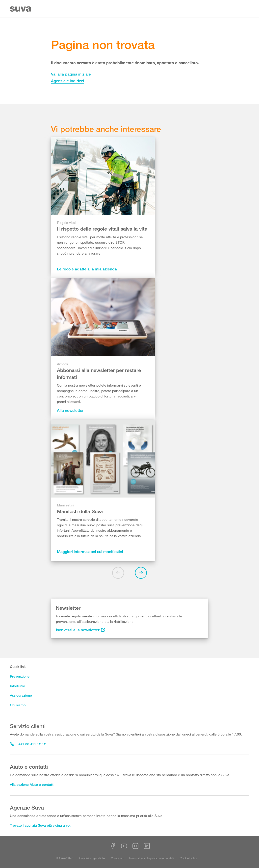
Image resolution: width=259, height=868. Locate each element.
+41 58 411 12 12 (28, 744)
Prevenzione (20, 676)
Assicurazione (21, 695)
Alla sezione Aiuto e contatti (32, 784)
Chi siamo (18, 705)
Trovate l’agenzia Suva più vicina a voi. (41, 825)
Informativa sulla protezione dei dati (152, 858)
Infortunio (17, 686)
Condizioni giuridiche (92, 858)
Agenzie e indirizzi (67, 81)
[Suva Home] (21, 9)
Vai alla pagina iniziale (71, 74)
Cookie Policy (188, 858)
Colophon (117, 858)
